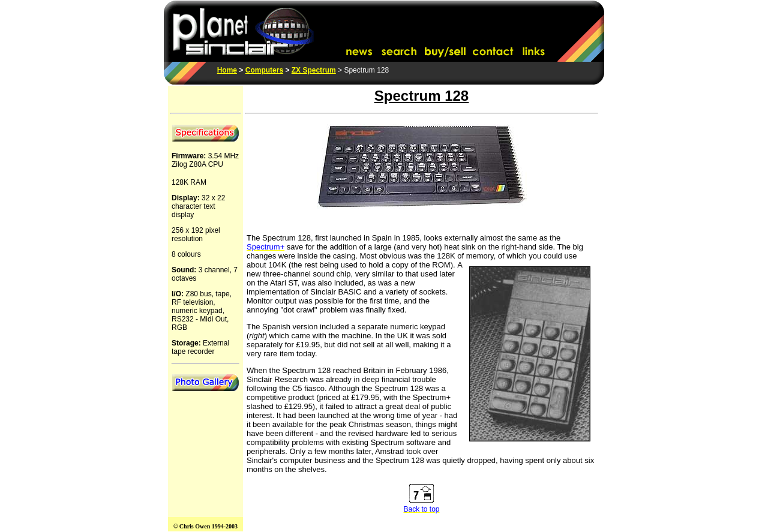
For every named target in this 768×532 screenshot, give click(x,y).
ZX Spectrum (314, 70)
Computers (264, 70)
